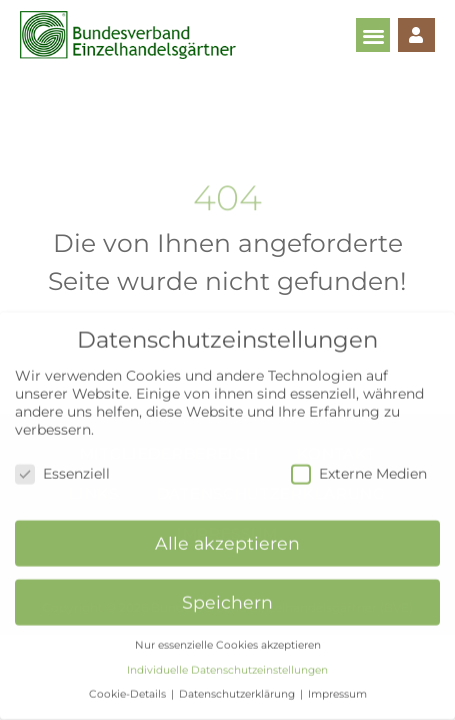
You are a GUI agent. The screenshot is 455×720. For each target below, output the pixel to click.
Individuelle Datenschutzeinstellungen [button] (227, 658)
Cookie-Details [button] (129, 683)
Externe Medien (359, 462)
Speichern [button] (227, 591)
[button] (373, 35)
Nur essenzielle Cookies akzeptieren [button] (228, 633)
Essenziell (62, 462)
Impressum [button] (337, 683)
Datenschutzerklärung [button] (238, 683)
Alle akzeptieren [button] (227, 532)
